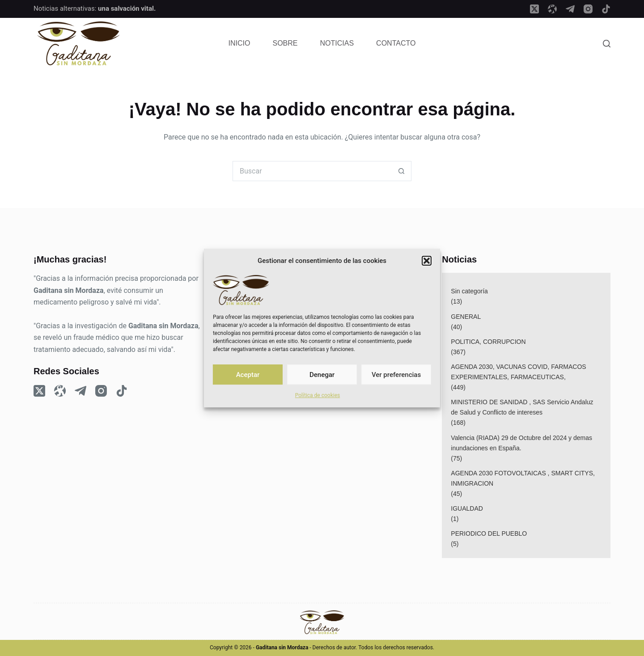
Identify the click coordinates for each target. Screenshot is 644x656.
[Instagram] (588, 9)
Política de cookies (318, 395)
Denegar (322, 375)
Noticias (337, 43)
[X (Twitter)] (534, 9)
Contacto (396, 43)
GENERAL (466, 317)
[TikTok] (606, 9)
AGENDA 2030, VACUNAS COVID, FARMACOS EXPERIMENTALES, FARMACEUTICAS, (518, 372)
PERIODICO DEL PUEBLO (489, 533)
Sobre (285, 43)
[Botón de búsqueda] (401, 171)
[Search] (607, 44)
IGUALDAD (467, 508)
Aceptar (248, 375)
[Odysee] (552, 9)
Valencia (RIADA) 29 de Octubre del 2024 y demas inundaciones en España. (521, 443)
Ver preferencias (396, 375)
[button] (427, 261)
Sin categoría (469, 291)
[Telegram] (570, 9)
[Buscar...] (312, 171)
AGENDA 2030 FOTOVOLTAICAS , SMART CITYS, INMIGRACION (523, 478)
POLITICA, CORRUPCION (488, 342)
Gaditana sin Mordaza (69, 290)
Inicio (239, 43)
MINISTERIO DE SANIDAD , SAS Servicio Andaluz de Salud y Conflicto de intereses (522, 407)
